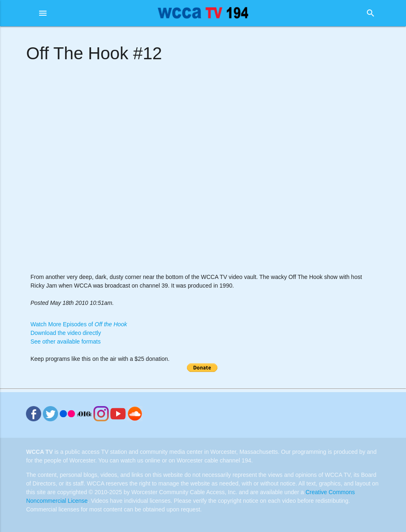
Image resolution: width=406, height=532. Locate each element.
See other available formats (65, 342)
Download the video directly (66, 333)
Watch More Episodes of (79, 324)
